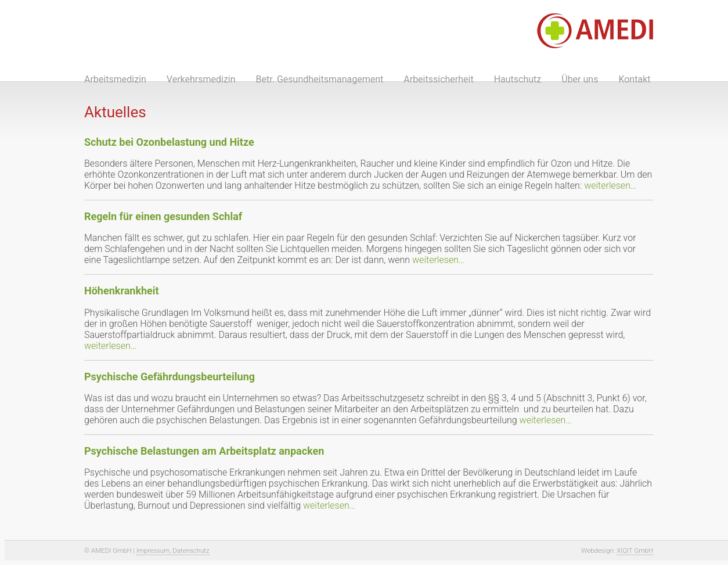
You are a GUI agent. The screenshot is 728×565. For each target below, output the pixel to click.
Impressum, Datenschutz (173, 550)
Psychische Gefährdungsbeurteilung (170, 377)
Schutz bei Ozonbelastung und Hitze (169, 142)
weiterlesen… (610, 186)
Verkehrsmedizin (201, 79)
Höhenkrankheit (122, 291)
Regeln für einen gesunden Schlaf (163, 216)
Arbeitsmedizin (115, 79)
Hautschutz (518, 79)
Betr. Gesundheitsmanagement (320, 79)
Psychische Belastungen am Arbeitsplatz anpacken (204, 451)
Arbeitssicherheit (438, 79)
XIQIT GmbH (635, 550)
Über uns (580, 79)
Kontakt (634, 79)
